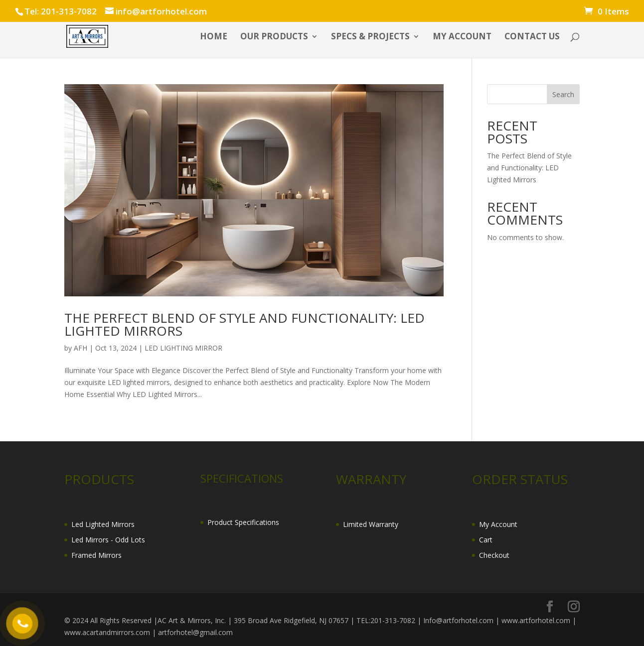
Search (563, 94)
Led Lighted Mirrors (103, 524)
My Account (498, 524)
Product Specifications (243, 522)
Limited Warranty (371, 524)
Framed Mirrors (96, 555)
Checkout (494, 555)
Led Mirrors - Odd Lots (108, 540)
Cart (486, 540)
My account (462, 37)
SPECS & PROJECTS (370, 37)
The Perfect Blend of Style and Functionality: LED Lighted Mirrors (244, 324)
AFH (80, 348)
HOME (214, 37)
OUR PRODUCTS (274, 37)
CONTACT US (532, 37)
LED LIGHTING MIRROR (183, 348)
